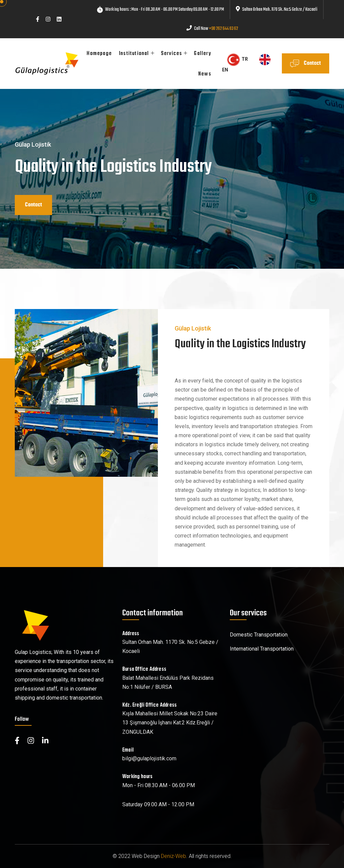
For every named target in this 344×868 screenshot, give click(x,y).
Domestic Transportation (259, 635)
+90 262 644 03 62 (224, 29)
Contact (33, 205)
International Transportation (262, 649)
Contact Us (305, 66)
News (205, 74)
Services (172, 54)
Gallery (202, 54)
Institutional (134, 54)
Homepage (99, 54)
